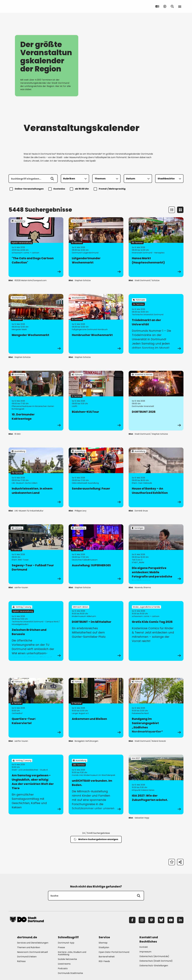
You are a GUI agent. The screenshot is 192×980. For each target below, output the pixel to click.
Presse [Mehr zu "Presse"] (61, 947)
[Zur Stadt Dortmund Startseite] (27, 6)
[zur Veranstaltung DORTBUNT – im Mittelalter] (96, 631)
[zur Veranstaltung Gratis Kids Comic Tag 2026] (156, 631)
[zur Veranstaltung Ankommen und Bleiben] (96, 708)
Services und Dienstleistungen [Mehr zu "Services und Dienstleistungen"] (33, 943)
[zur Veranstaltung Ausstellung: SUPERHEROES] (96, 554)
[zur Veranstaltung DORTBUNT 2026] (156, 401)
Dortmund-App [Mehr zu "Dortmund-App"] (66, 943)
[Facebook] (132, 920)
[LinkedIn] (180, 920)
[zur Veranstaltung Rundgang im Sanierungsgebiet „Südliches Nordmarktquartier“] (156, 708)
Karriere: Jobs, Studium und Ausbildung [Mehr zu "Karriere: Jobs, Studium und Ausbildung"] (72, 953)
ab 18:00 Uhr (80, 189)
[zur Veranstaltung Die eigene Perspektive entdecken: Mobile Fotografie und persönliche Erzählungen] (156, 554)
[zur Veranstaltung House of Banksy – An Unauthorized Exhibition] (156, 477)
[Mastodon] (151, 920)
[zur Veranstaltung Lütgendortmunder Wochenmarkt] (96, 247)
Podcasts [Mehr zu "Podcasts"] (63, 968)
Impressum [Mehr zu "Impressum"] (145, 952)
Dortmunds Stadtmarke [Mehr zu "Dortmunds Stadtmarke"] (70, 973)
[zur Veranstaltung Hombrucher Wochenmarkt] (96, 324)
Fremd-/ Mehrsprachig (110, 189)
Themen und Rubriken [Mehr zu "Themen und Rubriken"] (29, 947)
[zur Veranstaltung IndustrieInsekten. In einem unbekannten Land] (36, 477)
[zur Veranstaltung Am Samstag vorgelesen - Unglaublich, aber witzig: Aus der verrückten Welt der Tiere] (36, 784)
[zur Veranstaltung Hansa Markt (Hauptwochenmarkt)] (156, 247)
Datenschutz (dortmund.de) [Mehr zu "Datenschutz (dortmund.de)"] (154, 956)
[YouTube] (171, 920)
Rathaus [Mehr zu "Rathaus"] (21, 961)
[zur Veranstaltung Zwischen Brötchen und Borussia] (36, 631)
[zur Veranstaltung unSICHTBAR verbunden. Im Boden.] (96, 784)
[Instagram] (142, 920)
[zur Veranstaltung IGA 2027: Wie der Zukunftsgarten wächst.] (156, 784)
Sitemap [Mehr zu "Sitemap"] (103, 943)
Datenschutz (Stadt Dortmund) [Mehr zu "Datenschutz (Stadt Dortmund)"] (156, 961)
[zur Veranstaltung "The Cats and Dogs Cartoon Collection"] (36, 247)
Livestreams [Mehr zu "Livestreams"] (64, 964)
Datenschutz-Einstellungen (154, 966)
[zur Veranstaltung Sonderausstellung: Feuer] (96, 477)
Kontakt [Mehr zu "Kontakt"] (144, 947)
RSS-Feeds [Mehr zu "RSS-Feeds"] (104, 961)
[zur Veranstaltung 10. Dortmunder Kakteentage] (36, 401)
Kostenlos (57, 189)
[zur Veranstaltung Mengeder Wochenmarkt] (36, 324)
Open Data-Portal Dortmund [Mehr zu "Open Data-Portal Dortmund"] (114, 952)
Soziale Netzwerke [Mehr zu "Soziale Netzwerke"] (67, 959)
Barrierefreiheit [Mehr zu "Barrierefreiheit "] (107, 957)
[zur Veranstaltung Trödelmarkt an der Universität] (156, 324)
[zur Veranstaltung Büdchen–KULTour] (96, 401)
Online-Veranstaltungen (27, 189)
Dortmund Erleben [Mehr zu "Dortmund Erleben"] (27, 957)
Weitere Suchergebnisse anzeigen (96, 839)
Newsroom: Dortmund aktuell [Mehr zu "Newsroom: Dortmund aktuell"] (32, 952)
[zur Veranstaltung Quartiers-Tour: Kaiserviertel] (36, 708)
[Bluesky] (161, 920)
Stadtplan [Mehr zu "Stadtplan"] (104, 947)
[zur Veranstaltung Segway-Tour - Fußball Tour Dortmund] (36, 554)
